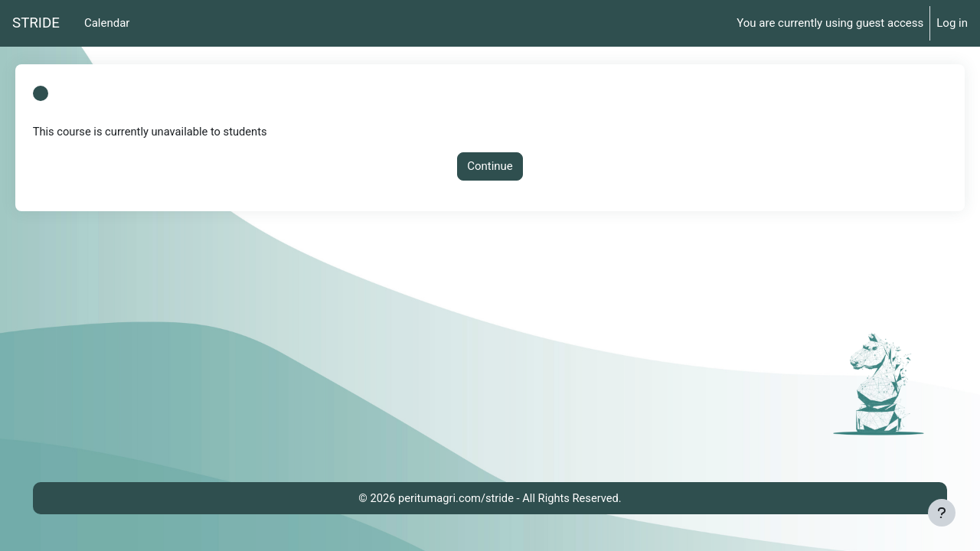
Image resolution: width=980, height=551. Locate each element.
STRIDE (36, 23)
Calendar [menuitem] (107, 23)
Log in (952, 23)
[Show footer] (942, 513)
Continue (490, 167)
